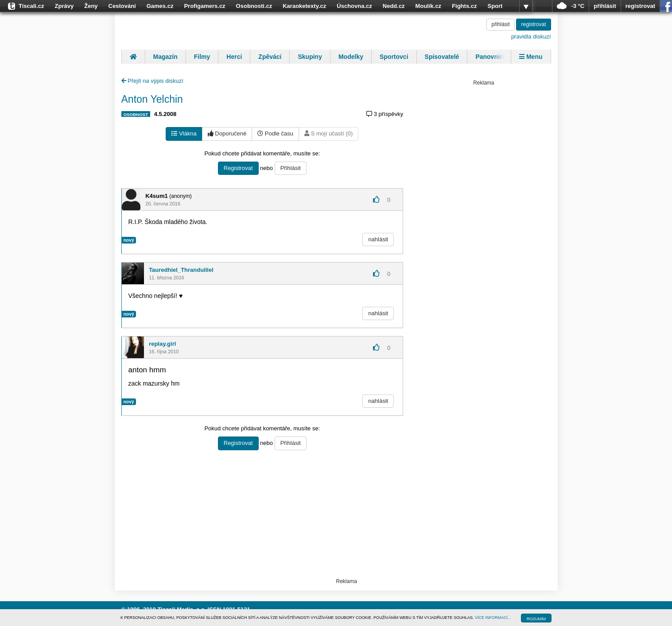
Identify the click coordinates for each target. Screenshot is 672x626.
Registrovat (238, 168)
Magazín (165, 57)
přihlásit (605, 6)
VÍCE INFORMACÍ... (493, 618)
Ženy (91, 6)
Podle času (275, 133)
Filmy (202, 57)
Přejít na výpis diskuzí (152, 81)
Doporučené (227, 133)
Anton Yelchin (152, 99)
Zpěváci (270, 57)
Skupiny (310, 57)
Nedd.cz (394, 6)
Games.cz (160, 6)
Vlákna (184, 133)
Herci (234, 57)
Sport (495, 6)
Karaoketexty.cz (304, 6)
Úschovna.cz (354, 6)
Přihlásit (291, 168)
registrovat (640, 6)
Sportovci (394, 57)
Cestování (122, 6)
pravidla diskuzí (531, 37)
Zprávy (64, 6)
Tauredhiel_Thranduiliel (181, 270)
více (526, 6)
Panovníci (490, 57)
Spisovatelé (442, 57)
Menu (531, 57)
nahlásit (378, 239)
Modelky (351, 57)
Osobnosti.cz (254, 6)
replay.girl (162, 344)
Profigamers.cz (204, 6)
